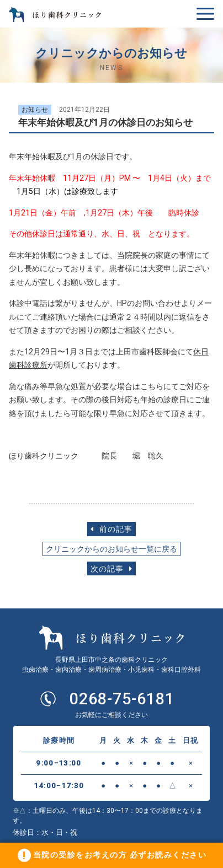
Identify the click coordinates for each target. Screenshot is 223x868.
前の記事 (112, 529)
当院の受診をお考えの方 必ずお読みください (120, 855)
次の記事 (112, 569)
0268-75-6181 (122, 699)
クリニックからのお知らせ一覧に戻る (112, 549)
